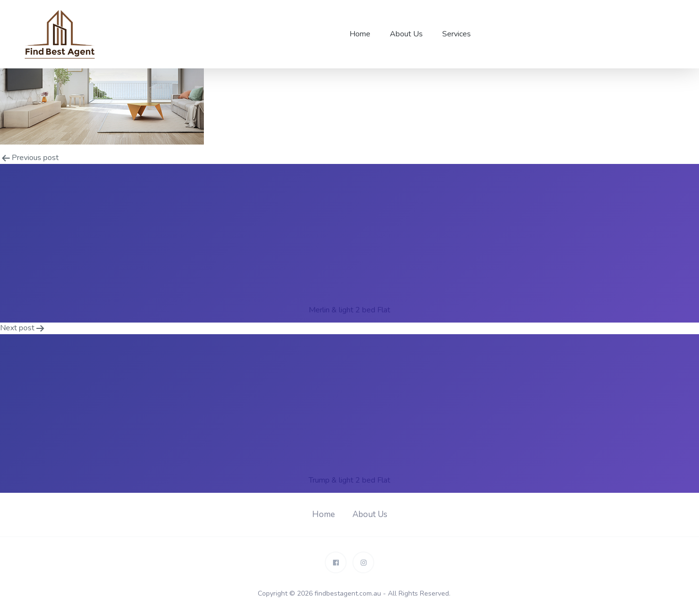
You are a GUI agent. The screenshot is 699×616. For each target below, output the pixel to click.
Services (457, 34)
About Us (406, 34)
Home (360, 34)
